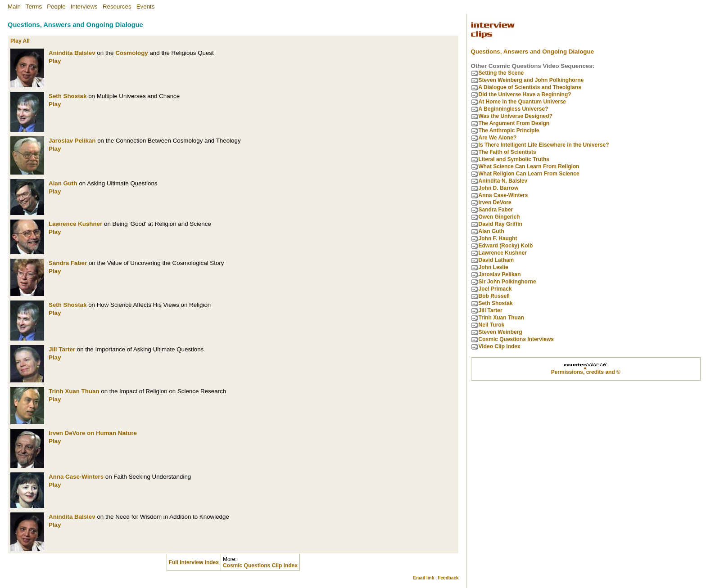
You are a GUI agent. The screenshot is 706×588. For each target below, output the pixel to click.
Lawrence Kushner (75, 224)
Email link (424, 578)
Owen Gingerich (499, 217)
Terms (34, 7)
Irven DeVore (67, 433)
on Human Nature (112, 433)
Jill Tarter (62, 349)
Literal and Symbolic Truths (514, 159)
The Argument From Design (514, 123)
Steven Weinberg (500, 332)
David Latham (496, 260)
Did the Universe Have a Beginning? (525, 94)
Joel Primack (495, 289)
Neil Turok (492, 325)
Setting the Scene (501, 73)
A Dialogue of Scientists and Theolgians (530, 87)
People (56, 7)
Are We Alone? (498, 138)
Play (55, 61)
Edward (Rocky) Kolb (506, 246)
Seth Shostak (68, 96)
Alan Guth (63, 183)
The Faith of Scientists (507, 152)
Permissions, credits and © (586, 372)
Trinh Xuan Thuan (74, 391)
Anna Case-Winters (76, 477)
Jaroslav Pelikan (72, 141)
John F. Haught (498, 238)
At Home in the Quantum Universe (523, 102)
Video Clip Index (500, 346)
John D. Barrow (499, 188)
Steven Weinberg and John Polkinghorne (531, 80)
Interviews (84, 7)
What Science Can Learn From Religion (529, 166)
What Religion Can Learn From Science (529, 174)
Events (146, 7)
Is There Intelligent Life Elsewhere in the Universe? (544, 145)
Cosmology (132, 53)
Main (14, 7)
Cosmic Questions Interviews (516, 339)
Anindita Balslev (72, 53)
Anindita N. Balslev (503, 181)
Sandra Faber (68, 263)
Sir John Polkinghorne (507, 282)
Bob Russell (494, 296)
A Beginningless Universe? (514, 109)
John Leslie (493, 267)
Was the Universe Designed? (516, 116)
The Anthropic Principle (509, 130)
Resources (117, 7)
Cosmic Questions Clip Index (260, 566)
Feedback (448, 578)
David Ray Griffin (500, 224)
